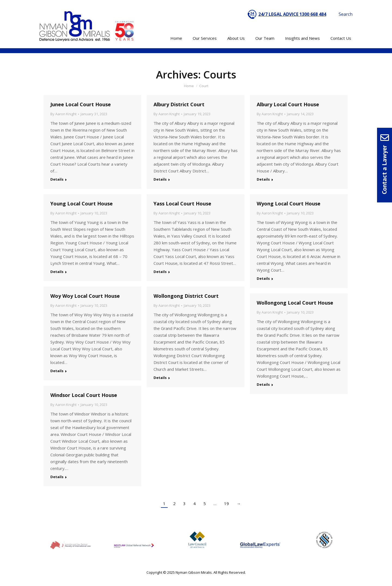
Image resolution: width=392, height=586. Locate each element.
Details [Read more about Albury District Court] (160, 179)
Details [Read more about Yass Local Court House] (160, 272)
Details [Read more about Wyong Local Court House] (263, 278)
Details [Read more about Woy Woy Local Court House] (57, 371)
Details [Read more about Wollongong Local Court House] (263, 384)
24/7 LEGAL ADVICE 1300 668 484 (292, 14)
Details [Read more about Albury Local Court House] (263, 179)
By (63, 114)
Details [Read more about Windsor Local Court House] (57, 477)
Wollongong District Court (186, 296)
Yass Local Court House (182, 204)
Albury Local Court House (288, 104)
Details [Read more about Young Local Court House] (57, 272)
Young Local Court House (82, 204)
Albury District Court (179, 104)
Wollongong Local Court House (295, 303)
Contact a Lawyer (384, 170)
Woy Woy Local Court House (85, 296)
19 (226, 503)
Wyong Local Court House (289, 204)
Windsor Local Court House (84, 395)
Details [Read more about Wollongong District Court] (160, 378)
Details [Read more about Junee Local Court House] (57, 179)
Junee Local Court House (81, 104)
